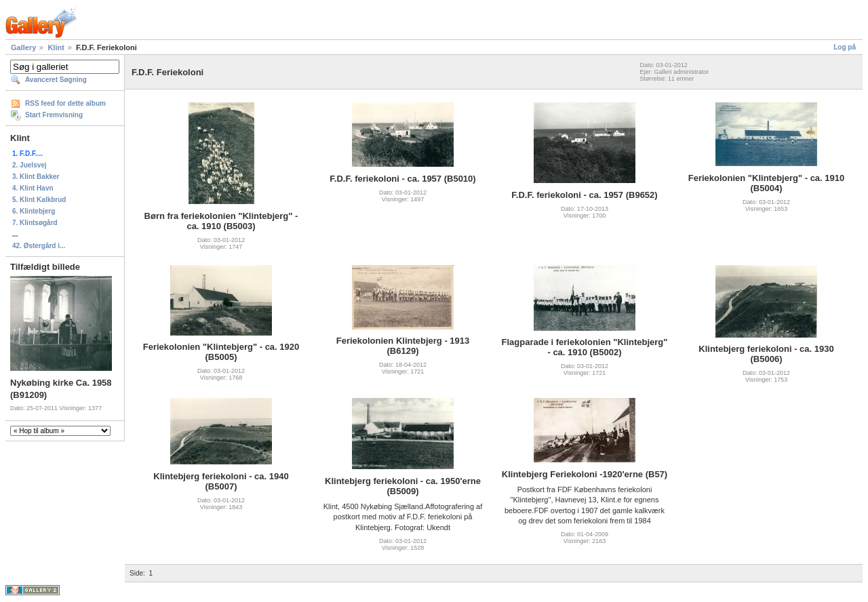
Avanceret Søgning (56, 80)
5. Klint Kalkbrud (39, 200)
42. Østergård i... (39, 246)
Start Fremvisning (54, 115)
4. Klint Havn (33, 188)
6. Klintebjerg (34, 211)
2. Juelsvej (29, 165)
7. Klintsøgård (35, 223)
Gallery (23, 47)
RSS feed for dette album (65, 103)
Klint (56, 47)
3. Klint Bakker (36, 177)
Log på (845, 47)
